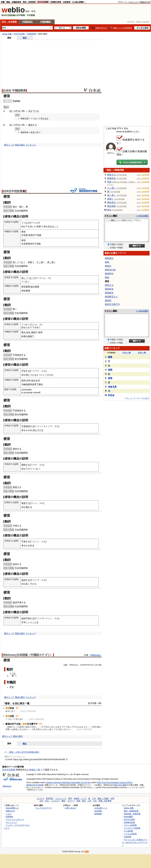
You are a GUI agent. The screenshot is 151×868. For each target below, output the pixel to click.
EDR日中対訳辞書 (14, 191)
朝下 (32, 336)
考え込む (45, 119)
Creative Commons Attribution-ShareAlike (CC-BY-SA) (68, 783)
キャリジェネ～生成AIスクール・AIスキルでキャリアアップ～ (135, 842)
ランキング (31, 145)
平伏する (26, 371)
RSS (87, 852)
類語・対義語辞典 (14, 2)
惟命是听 (111, 206)
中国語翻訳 (46, 22)
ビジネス (40, 798)
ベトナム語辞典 (130, 834)
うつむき (26, 223)
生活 (47, 801)
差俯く (31, 262)
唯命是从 (111, 202)
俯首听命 (111, 178)
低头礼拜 (36, 381)
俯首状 (108, 300)
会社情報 (98, 811)
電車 (70, 798)
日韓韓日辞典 (56, 2)
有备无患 (112, 387)
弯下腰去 (39, 384)
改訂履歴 (123, 785)
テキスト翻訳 (111, 216)
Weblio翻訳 (128, 817)
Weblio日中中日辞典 (35, 785)
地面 (39, 235)
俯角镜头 (109, 258)
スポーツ (71, 801)
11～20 (127, 353)
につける (32, 375)
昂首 (12, 687)
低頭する (17, 564)
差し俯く (52, 262)
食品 (84, 801)
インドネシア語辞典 (132, 828)
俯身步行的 (110, 270)
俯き (15, 207)
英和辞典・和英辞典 (132, 814)
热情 (110, 378)
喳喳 (110, 357)
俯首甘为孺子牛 (112, 304)
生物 (78, 801)
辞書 (3, 2)
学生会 (111, 395)
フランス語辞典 (130, 825)
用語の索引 (20, 145)
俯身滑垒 (109, 274)
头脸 (28, 336)
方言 (95, 801)
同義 (21, 359)
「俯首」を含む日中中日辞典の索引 (23, 752)
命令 (33, 132)
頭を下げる (34, 111)
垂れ (28, 507)
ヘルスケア (55, 801)
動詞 (10, 669)
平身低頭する (19, 355)
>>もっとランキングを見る (137, 398)
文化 (41, 801)
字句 (18, 111)
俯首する (17, 487)
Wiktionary (96, 655)
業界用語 (50, 798)
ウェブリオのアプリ (44, 808)
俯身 (107, 262)
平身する (17, 526)
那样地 (31, 384)
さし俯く (41, 262)
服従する (33, 125)
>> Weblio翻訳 (142, 216)
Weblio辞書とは (12, 808)
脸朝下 (34, 332)
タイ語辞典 (128, 831)
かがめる (30, 545)
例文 (25, 38)
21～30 (142, 353)
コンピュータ (61, 798)
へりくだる (33, 622)
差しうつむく (19, 262)
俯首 (116, 785)
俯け (21, 207)
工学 (94, 798)
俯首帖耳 (109, 293)
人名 (89, 801)
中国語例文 (27, 22)
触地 (26, 384)
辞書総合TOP (145, 2)
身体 (31, 235)
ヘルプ (9, 814)
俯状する (17, 449)
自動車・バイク (80, 798)
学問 (112, 798)
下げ (28, 469)
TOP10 (111, 353)
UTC (97, 665)
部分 (17, 359)
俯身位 (108, 266)
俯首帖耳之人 (111, 297)
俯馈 (107, 277)
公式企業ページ (101, 808)
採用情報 (98, 814)
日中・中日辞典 (9, 22)
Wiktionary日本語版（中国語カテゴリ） (28, 655)
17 (94, 665)
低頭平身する (19, 602)
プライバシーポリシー (15, 819)
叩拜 (28, 381)
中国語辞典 (31, 34)
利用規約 (10, 817)
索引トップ (9, 145)
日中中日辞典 (43, 2)
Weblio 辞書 (7, 34)
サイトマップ (11, 822)
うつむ (13, 673)
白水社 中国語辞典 (14, 91)
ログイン (133, 2)
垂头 (24, 332)
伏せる (51, 226)
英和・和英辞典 (29, 2)
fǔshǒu (17, 101)
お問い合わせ (70, 808)
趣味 (64, 801)
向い (32, 226)
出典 (65, 665)
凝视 (28, 287)
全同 (19, 211)
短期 (110, 370)
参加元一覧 (35, 770)
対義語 (11, 682)
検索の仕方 (10, 811)
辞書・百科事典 (105, 801)
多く (12, 111)
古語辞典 (67, 2)
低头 (33, 287)
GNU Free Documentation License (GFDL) (115, 783)
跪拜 (24, 381)
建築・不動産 (103, 798)
